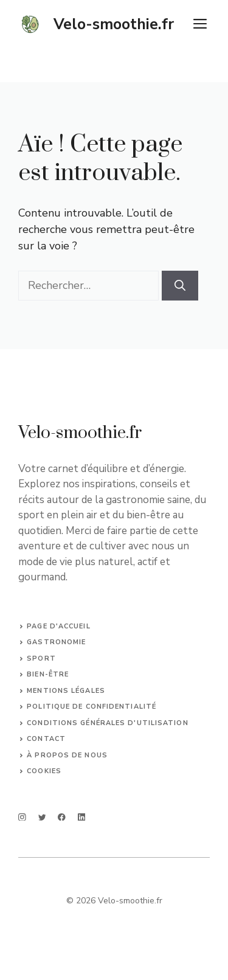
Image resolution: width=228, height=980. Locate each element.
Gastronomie (56, 642)
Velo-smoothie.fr (114, 24)
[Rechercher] (180, 286)
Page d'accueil (58, 626)
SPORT (41, 659)
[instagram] (22, 817)
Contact (46, 739)
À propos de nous (67, 755)
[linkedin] (82, 817)
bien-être (48, 674)
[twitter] (42, 817)
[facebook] (62, 817)
